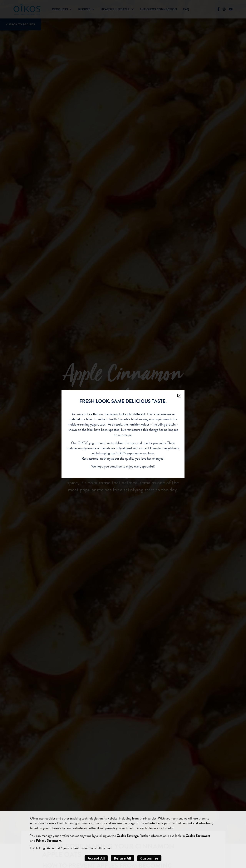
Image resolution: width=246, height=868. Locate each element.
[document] (123, 434)
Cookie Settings (127, 836)
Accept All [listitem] (96, 858)
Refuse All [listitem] (123, 858)
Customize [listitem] (149, 858)
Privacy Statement (49, 840)
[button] (179, 396)
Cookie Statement (198, 836)
